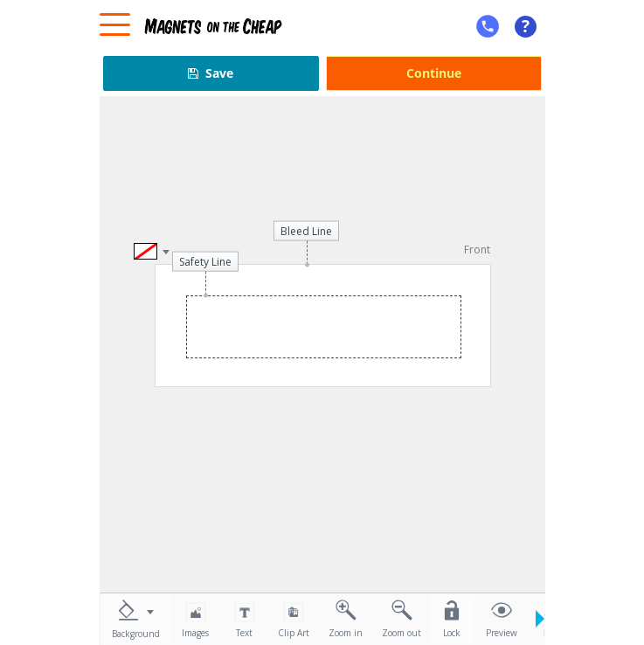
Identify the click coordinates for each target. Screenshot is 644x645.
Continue (434, 73)
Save (211, 73)
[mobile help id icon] (488, 26)
